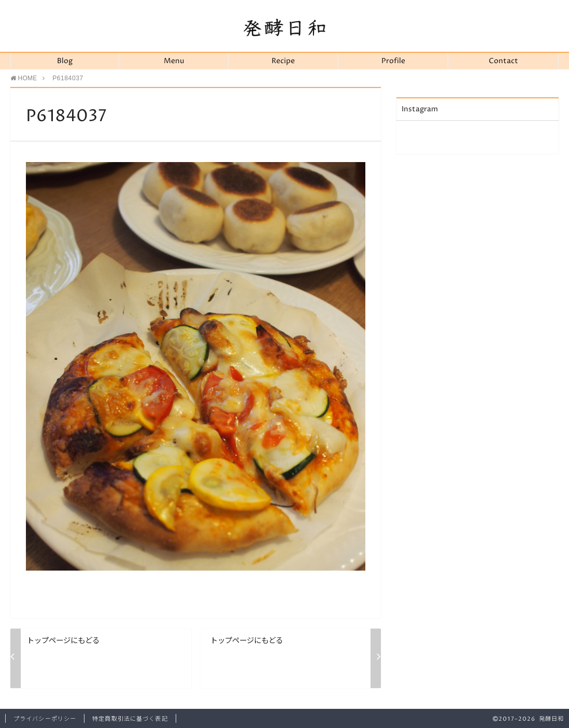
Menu (174, 61)
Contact (503, 61)
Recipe (283, 61)
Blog (65, 61)
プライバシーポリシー (45, 719)
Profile (393, 61)
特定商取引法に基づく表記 (130, 719)
